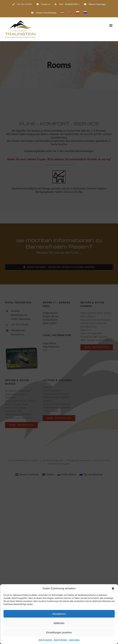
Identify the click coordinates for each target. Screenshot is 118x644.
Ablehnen (59, 623)
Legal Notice (74, 640)
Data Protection (45, 640)
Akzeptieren (59, 614)
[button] (113, 588)
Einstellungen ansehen (59, 632)
